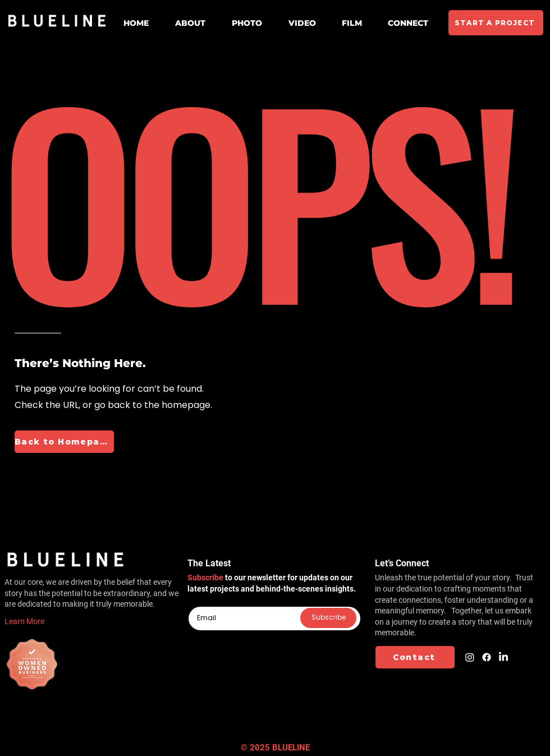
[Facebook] (487, 657)
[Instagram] (470, 657)
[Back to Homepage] (64, 442)
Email (197, 602)
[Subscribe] (328, 618)
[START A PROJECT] (496, 23)
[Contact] (415, 657)
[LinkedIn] (503, 657)
